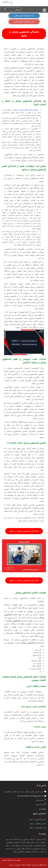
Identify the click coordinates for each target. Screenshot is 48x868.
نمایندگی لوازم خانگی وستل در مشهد (26, 110)
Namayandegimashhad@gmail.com (32, 796)
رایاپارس (5, 860)
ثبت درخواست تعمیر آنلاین (24, 22)
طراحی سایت (16, 860)
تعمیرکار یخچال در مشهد (38, 824)
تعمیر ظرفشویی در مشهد (38, 828)
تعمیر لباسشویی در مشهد (38, 819)
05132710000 (40, 800)
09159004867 (40, 804)
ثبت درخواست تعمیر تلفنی (24, 16)
